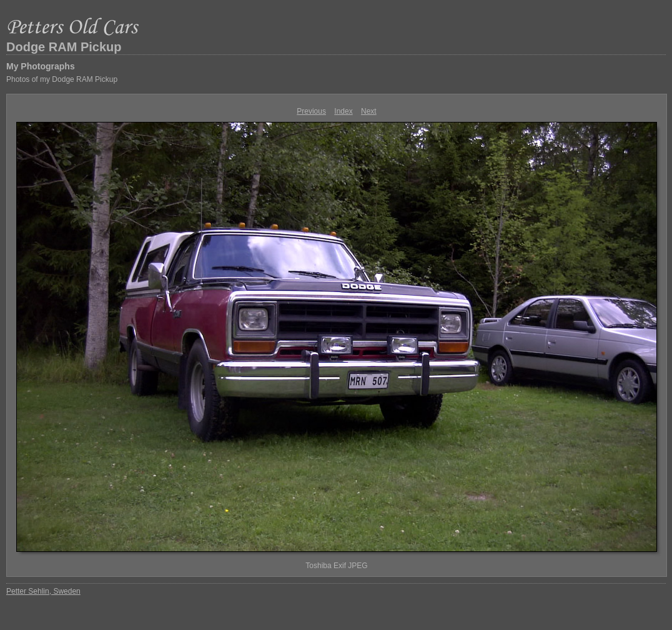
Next (369, 111)
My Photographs (41, 66)
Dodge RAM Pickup (64, 47)
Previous (311, 111)
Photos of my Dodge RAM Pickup (62, 79)
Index (343, 111)
